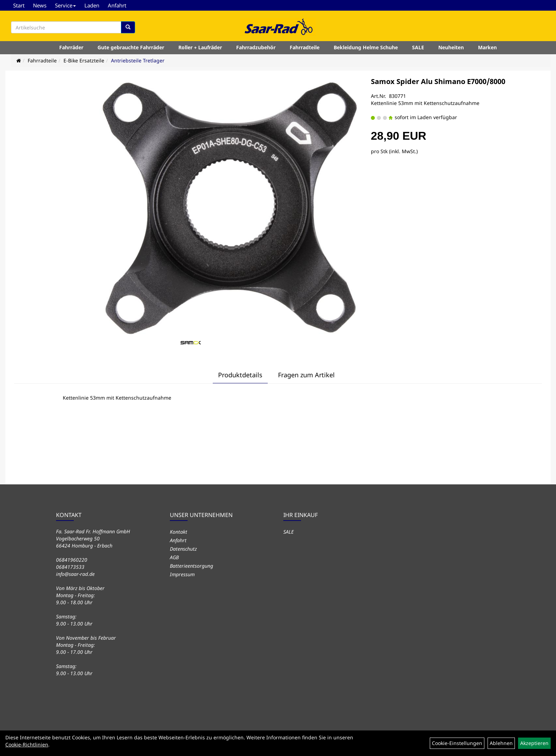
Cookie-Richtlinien (27, 744)
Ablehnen (501, 743)
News (40, 5)
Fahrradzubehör (256, 47)
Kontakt (179, 532)
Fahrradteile (305, 47)
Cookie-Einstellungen (457, 743)
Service (65, 5)
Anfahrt (117, 5)
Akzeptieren (534, 743)
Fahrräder (71, 47)
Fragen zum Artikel (306, 375)
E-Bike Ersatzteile (84, 60)
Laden (92, 5)
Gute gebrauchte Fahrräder (131, 47)
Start (19, 5)
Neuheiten (451, 47)
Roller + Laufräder (200, 47)
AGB (174, 557)
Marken (487, 47)
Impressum (182, 574)
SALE (418, 47)
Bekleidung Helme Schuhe (366, 47)
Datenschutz (183, 549)
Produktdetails (240, 375)
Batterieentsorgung (191, 566)
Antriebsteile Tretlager (138, 60)
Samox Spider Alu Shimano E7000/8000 (438, 81)
